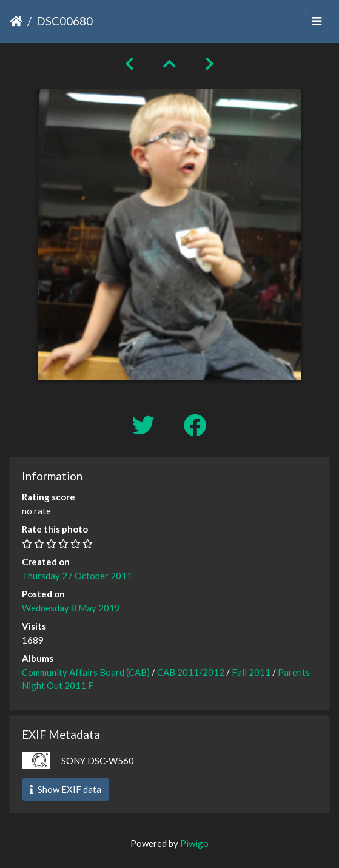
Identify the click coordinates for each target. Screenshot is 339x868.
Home (16, 21)
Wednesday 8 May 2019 (71, 608)
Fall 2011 (251, 672)
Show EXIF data (65, 789)
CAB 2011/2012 (191, 672)
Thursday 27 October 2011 (77, 576)
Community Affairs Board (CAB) (86, 672)
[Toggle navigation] (317, 22)
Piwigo (194, 843)
